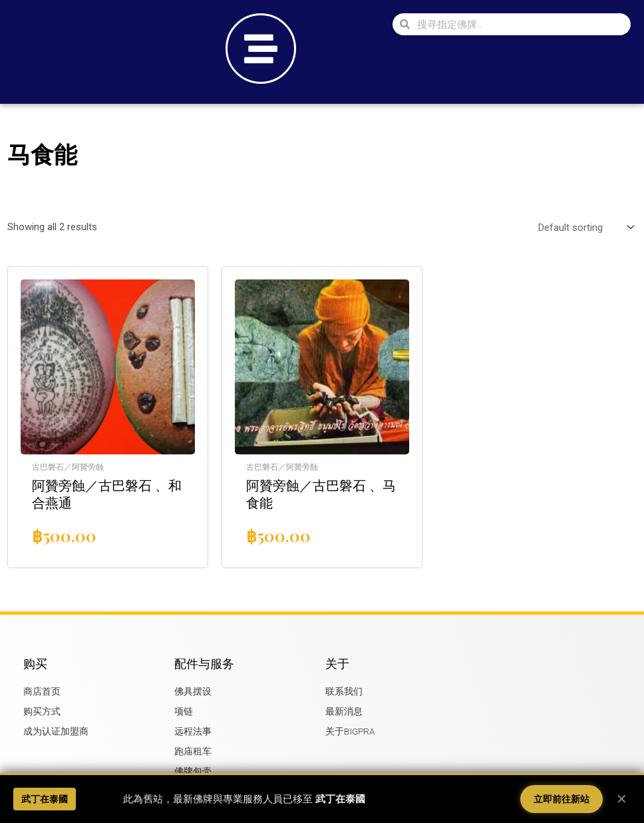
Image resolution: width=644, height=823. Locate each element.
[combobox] (520, 24)
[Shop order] (583, 228)
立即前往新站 (562, 799)
